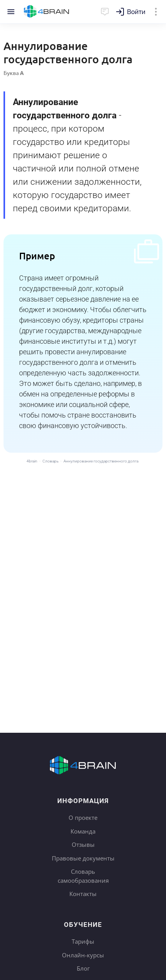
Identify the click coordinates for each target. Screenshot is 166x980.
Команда (83, 831)
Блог (83, 968)
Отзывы (83, 844)
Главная (47, 12)
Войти (136, 12)
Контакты (83, 894)
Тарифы (83, 941)
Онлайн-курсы (83, 955)
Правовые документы (83, 858)
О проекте (83, 818)
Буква (14, 73)
